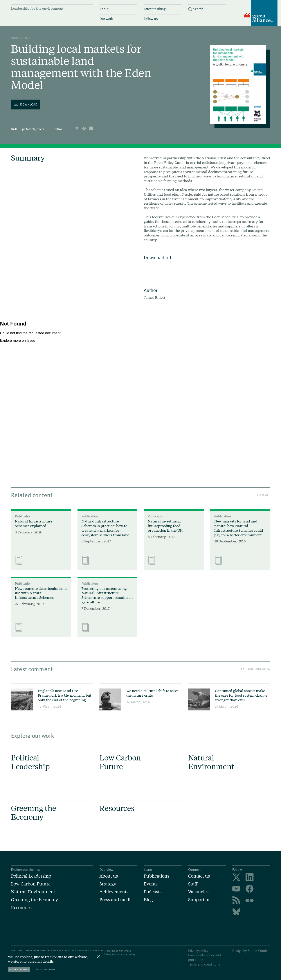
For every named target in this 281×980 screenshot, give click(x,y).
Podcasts (153, 892)
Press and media (116, 900)
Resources (21, 907)
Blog (148, 900)
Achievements (114, 892)
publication (21, 38)
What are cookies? (46, 969)
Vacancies (198, 892)
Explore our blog (256, 669)
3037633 (130, 954)
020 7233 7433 (122, 951)
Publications (157, 876)
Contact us (199, 876)
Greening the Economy (34, 900)
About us (109, 876)
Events (151, 884)
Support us (199, 900)
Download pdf (173, 257)
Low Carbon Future (31, 884)
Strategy (108, 884)
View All (263, 495)
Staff (193, 884)
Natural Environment (33, 892)
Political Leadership (31, 876)
